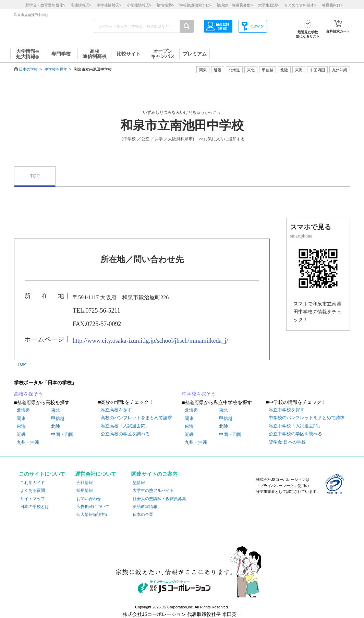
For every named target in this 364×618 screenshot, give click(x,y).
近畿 (21, 434)
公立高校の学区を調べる (125, 434)
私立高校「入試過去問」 (125, 426)
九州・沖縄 (28, 442)
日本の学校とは (35, 507)
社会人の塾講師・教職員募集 (159, 499)
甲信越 (58, 418)
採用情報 (85, 490)
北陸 (56, 426)
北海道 (234, 70)
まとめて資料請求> (300, 5)
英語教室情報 (145, 507)
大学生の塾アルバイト (153, 490)
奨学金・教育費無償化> (45, 5)
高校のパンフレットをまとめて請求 (136, 418)
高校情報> (81, 5)
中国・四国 (62, 434)
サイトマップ (33, 499)
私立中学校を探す (287, 410)
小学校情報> (139, 5)
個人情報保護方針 (93, 514)
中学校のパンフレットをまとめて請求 (307, 418)
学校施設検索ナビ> (195, 5)
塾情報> (165, 5)
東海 (21, 426)
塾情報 (139, 483)
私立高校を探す (116, 410)
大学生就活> (269, 5)
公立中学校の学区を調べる (295, 434)
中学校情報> (109, 5)
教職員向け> (332, 5)
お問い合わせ (89, 499)
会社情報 (85, 483)
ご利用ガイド (33, 483)
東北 (56, 410)
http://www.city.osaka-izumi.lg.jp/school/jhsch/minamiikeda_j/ (150, 341)
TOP (35, 176)
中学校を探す (56, 69)
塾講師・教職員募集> (235, 5)
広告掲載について (93, 507)
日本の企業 (143, 514)
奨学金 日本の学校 (287, 442)
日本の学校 (28, 69)
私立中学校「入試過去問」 (295, 426)
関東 (21, 418)
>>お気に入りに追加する (222, 139)
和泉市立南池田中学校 (182, 125)
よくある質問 (33, 490)
